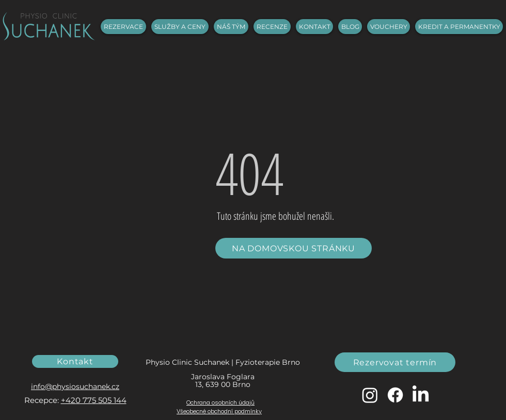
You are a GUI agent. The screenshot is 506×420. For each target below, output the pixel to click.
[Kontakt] (75, 361)
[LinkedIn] (421, 395)
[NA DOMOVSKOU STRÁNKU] (294, 248)
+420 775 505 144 (94, 400)
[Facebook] (395, 395)
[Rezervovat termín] (395, 362)
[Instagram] (370, 395)
